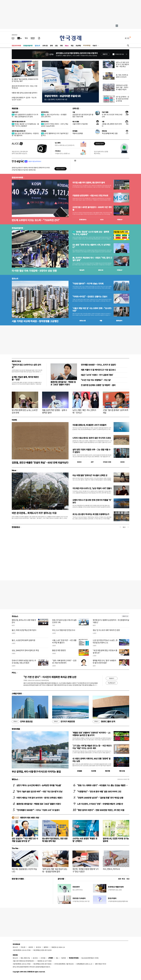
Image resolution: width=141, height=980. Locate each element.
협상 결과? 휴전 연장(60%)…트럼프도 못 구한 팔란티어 (25, 134)
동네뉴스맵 (83, 321)
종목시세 (101, 270)
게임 (72, 46)
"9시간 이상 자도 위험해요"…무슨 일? (96, 380)
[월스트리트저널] (26, 38)
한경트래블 (16, 729)
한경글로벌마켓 (28, 46)
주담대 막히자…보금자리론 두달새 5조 (63, 96)
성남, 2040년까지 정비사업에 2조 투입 (25, 650)
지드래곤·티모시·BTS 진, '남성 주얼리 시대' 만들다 (92, 488)
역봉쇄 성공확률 (78, 133)
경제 (51, 46)
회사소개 (15, 947)
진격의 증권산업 (22, 722)
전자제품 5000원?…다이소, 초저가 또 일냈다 (98, 365)
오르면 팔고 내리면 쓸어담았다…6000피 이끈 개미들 (92, 208)
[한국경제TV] (20, 38)
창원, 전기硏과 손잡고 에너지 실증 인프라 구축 (64, 621)
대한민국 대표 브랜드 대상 (30, 818)
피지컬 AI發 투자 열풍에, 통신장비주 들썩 (89, 183)
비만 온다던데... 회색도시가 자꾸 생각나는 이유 (34, 513)
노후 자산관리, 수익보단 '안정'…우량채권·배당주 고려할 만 (100, 804)
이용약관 (63, 958)
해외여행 (108, 771)
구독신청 (23, 947)
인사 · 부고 (122, 879)
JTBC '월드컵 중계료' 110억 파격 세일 (115, 411)
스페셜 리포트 (17, 693)
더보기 (95, 46)
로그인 (127, 38)
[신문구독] (39, 38)
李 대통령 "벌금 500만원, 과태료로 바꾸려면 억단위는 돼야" (25, 80)
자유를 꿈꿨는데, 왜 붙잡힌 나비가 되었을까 (89, 425)
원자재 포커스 (45, 112)
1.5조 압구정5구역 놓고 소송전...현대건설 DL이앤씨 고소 (105, 641)
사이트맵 (43, 958)
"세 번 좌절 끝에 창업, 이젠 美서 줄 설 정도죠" (105, 651)
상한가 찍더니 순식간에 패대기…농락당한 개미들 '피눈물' (39, 785)
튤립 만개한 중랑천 (59, 650)
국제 (61, 46)
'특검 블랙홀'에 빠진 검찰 (110, 133)
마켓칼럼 (44, 131)
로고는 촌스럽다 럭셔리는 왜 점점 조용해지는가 (91, 514)
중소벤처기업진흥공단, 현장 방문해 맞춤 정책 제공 (55, 840)
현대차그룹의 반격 (104, 722)
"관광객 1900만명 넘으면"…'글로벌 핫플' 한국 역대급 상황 (100, 798)
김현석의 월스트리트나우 (19, 122)
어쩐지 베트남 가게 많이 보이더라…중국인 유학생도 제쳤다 (39, 798)
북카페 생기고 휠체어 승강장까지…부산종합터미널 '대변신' (111, 621)
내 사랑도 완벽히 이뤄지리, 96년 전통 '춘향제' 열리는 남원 (91, 760)
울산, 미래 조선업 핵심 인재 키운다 (24, 630)
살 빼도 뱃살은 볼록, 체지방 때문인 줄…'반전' (25, 378)
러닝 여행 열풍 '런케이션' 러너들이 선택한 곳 (90, 475)
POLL (14, 673)
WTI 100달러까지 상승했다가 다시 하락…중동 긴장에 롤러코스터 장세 (25, 116)
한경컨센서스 (83, 220)
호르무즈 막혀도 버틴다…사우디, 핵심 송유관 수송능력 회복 (55, 125)
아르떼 (14, 420)
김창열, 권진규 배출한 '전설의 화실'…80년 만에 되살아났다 (40, 462)
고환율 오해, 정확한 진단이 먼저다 (112, 125)
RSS (57, 958)
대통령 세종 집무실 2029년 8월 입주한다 (24, 93)
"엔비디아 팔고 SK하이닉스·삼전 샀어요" (26, 366)
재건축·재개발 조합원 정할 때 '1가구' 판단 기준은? (85, 870)
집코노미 (37, 46)
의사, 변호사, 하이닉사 (111, 869)
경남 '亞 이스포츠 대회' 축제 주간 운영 (106, 630)
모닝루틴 (78, 46)
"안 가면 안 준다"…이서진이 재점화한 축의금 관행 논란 (50, 677)
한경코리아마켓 (16, 46)
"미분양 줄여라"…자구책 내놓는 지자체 (88, 284)
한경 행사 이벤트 (18, 879)
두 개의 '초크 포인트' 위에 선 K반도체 (112, 116)
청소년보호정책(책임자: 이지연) (90, 958)
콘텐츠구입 (27, 958)
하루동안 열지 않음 (119, 54)
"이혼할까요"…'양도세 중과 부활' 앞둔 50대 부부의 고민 (99, 792)
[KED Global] (33, 38)
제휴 (22, 958)
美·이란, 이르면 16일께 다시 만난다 (122, 76)
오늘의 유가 (15, 112)
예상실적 (82, 270)
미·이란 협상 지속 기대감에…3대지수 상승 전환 (34, 271)
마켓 (120, 220)
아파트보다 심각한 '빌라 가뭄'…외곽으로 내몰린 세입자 (122, 87)
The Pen (15, 848)
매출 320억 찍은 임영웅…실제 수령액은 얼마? (55, 411)
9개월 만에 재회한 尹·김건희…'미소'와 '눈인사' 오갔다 (24, 99)
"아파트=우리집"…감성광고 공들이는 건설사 (90, 297)
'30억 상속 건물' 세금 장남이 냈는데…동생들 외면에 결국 (55, 870)
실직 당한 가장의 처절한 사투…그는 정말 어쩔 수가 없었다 (91, 451)
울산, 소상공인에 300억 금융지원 (23, 640)
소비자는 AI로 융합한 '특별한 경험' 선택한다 (85, 840)
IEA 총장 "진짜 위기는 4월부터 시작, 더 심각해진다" (91, 246)
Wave (67, 46)
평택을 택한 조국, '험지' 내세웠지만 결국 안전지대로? (104, 662)
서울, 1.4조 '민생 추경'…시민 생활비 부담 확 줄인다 (64, 641)
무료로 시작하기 (60, 169)
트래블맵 (80, 771)
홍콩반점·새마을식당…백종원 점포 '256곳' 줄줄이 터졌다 (63, 383)
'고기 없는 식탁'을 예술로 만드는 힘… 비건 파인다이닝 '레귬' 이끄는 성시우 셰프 (92, 747)
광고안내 (38, 947)
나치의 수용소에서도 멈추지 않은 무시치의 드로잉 (92, 438)
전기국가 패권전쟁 (63, 722)
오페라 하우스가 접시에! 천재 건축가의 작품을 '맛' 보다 (92, 501)
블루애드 (46, 947)
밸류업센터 (119, 321)
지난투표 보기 (112, 683)
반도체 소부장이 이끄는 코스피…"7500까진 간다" (36, 220)
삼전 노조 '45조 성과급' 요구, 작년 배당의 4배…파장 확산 (122, 64)
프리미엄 (88, 45)
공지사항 (61, 879)
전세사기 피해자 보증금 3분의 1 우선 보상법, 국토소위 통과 (24, 662)
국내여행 (94, 771)
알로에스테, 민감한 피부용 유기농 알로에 (116, 840)
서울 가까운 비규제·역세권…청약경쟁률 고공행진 (35, 321)
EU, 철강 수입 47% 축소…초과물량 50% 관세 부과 (54, 116)
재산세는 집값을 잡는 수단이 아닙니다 (24, 870)
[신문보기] (13, 38)
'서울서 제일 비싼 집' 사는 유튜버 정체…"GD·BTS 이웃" (92, 309)
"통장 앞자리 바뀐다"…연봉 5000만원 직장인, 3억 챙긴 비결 (101, 810)
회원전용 (15, 108)
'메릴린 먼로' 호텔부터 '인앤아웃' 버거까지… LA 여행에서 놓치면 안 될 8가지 (91, 734)
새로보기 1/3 (125, 616)
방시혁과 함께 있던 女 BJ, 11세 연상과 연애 (25, 411)
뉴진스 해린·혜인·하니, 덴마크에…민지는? (84, 411)
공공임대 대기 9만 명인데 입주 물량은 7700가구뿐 (83, 116)
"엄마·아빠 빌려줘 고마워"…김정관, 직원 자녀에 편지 (64, 662)
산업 (56, 46)
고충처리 (31, 947)
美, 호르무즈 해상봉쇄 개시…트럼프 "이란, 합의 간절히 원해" (92, 259)
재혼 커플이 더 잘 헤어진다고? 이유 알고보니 (98, 370)
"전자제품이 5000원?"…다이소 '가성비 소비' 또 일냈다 (38, 810)
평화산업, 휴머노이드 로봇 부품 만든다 (24, 621)
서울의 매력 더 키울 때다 (80, 124)
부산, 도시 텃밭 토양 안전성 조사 (64, 630)
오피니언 (45, 46)
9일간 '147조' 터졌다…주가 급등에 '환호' (97, 375)
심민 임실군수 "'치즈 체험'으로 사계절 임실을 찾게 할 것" (25, 840)
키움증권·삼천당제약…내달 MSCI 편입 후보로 (90, 196)
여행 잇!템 (122, 771)
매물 (101, 321)
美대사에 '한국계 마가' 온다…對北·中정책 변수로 (24, 87)
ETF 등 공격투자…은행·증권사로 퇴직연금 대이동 (123, 99)
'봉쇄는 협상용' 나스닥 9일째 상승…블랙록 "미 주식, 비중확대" (25, 125)
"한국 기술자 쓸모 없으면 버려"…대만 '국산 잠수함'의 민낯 (39, 792)
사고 (128, 879)
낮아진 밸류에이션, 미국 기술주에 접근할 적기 (55, 134)
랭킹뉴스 (15, 779)
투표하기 (112, 678)
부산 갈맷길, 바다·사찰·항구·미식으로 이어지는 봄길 (36, 771)
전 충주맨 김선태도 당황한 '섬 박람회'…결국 (98, 385)
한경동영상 (16, 527)
